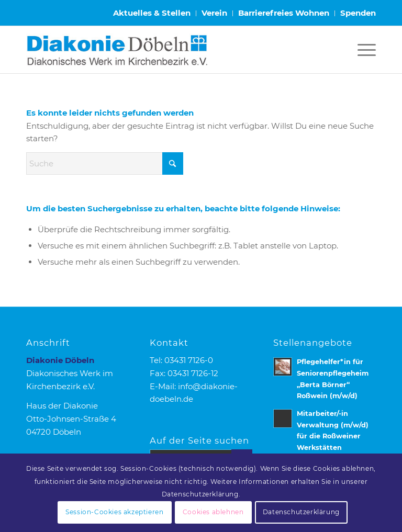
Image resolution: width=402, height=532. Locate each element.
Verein (214, 13)
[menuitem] (152, 13)
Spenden (358, 13)
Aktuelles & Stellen (152, 13)
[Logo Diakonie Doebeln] (117, 50)
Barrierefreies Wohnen (284, 13)
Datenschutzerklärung (301, 512)
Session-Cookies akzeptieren (114, 512)
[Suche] (105, 163)
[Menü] (361, 50)
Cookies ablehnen (213, 512)
